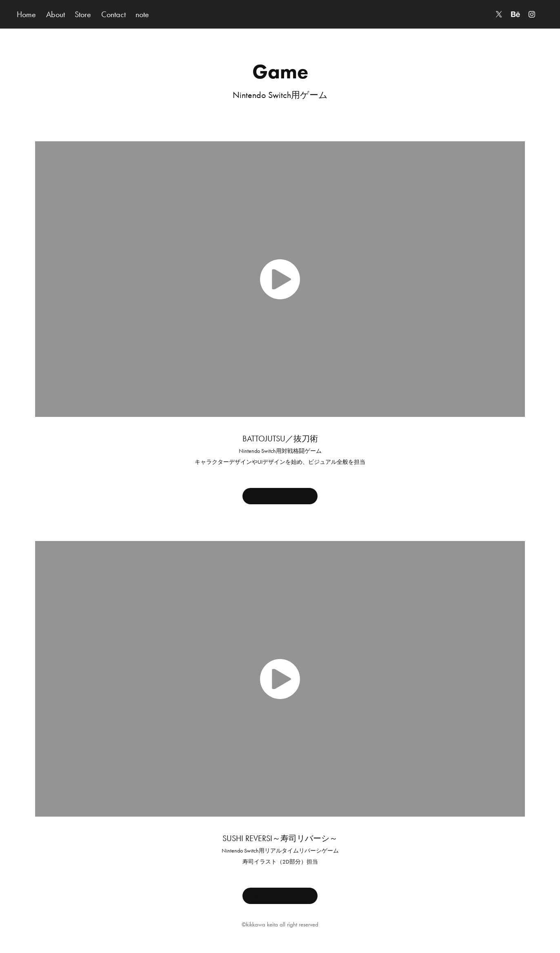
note (142, 14)
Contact (113, 14)
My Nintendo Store (280, 496)
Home (26, 14)
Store (83, 14)
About (56, 14)
